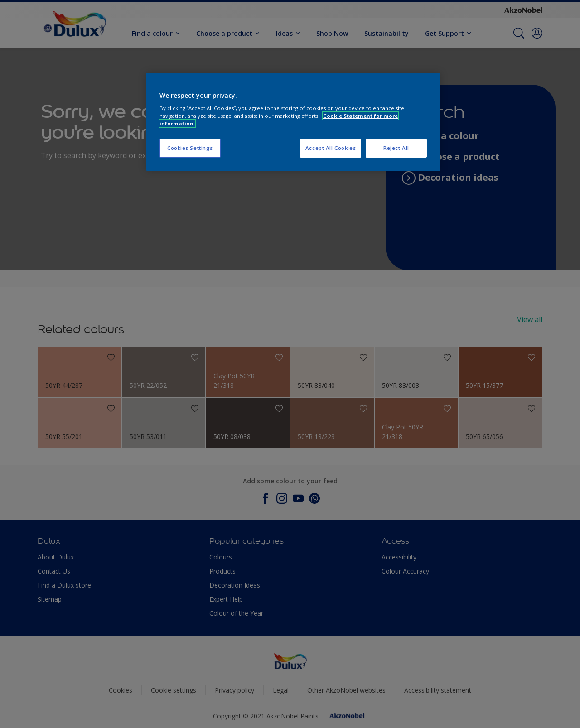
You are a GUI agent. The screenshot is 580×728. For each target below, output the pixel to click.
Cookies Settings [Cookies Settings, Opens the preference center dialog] (190, 148)
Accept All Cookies (331, 148)
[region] (293, 122)
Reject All (396, 148)
